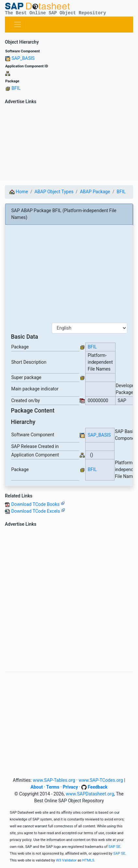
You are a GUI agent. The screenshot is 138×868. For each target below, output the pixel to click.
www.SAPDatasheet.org (90, 794)
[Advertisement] (69, 144)
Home (19, 192)
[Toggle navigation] (17, 25)
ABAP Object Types (54, 192)
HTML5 (88, 860)
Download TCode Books (38, 504)
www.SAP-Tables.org (54, 780)
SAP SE (114, 847)
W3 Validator (66, 860)
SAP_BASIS (23, 58)
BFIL (16, 88)
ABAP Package (95, 192)
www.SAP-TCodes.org (101, 780)
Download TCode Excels (38, 511)
